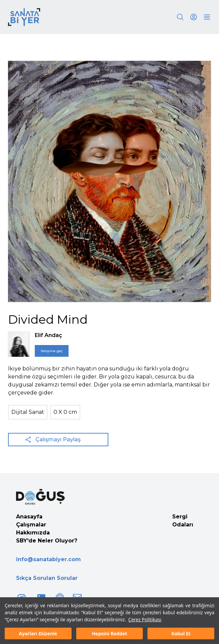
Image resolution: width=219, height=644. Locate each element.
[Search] (180, 17)
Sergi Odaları (183, 521)
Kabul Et (181, 633)
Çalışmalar (31, 525)
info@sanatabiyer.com (48, 559)
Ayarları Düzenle (38, 633)
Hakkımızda (33, 533)
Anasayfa (29, 517)
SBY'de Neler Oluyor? (47, 541)
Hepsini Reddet (110, 633)
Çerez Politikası (145, 619)
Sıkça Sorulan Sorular (47, 578)
